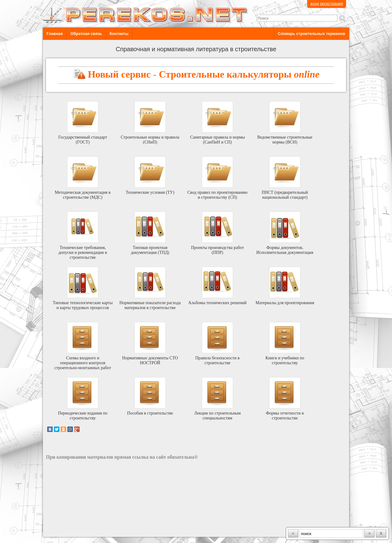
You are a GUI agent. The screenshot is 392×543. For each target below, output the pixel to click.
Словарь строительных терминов (311, 34)
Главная (55, 34)
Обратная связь (86, 34)
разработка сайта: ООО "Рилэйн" (77, 532)
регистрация (332, 4)
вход (315, 4)
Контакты (119, 34)
